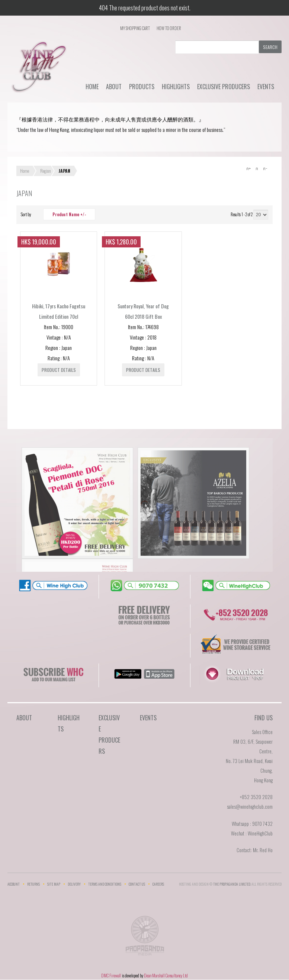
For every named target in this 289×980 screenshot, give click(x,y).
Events (266, 87)
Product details (59, 370)
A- (265, 169)
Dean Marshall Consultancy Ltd (166, 976)
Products (142, 87)
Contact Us (137, 884)
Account (14, 884)
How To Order (169, 28)
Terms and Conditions (105, 884)
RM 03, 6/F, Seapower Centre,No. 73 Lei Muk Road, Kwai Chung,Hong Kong (249, 761)
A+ (248, 169)
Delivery (74, 884)
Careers (158, 884)
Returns (33, 884)
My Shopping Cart (135, 28)
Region (46, 171)
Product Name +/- (69, 214)
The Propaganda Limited (144, 938)
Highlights (176, 87)
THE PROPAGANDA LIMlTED (232, 884)
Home (92, 87)
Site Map (54, 884)
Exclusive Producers (224, 87)
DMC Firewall (111, 976)
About (114, 87)
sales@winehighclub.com (250, 807)
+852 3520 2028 (256, 797)
